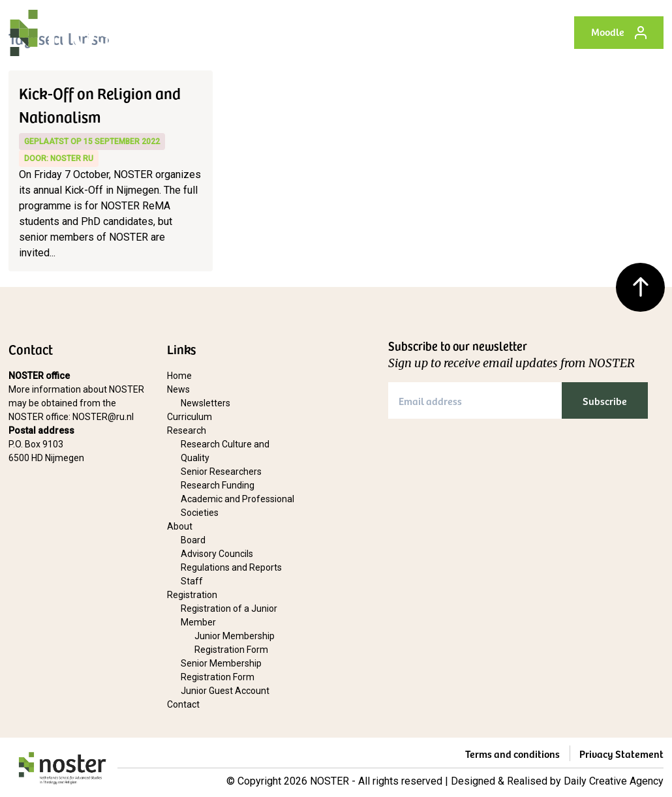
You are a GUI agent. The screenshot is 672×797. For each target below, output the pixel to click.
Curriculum (190, 417)
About (180, 526)
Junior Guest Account (225, 691)
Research (187, 430)
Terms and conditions (512, 753)
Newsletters (206, 403)
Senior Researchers (221, 472)
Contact (183, 704)
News (178, 389)
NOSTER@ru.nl (103, 417)
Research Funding (218, 485)
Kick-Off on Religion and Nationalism (100, 104)
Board (193, 540)
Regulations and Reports (231, 567)
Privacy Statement (621, 753)
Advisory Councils (217, 554)
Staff (192, 581)
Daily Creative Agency (614, 781)
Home (179, 376)
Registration (192, 595)
